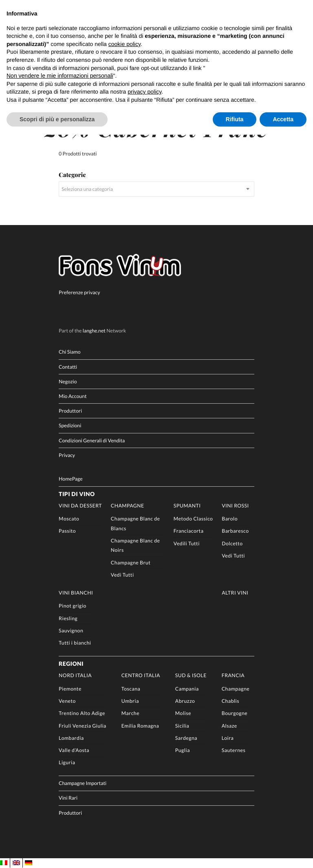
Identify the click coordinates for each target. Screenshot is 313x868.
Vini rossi (235, 506)
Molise (183, 713)
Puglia (183, 750)
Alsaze (229, 726)
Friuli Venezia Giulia (83, 726)
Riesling (68, 618)
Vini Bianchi (76, 593)
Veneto (67, 701)
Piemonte (70, 689)
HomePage (71, 479)
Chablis (230, 701)
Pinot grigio (73, 606)
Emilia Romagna (140, 726)
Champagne (128, 506)
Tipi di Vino (77, 494)
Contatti (68, 367)
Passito (67, 531)
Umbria (130, 701)
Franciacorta (189, 531)
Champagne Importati (83, 784)
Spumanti (187, 506)
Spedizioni (70, 426)
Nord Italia (75, 676)
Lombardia (71, 738)
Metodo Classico (193, 519)
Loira (228, 738)
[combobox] (156, 189)
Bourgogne (235, 713)
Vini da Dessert (80, 506)
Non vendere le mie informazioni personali (60, 76)
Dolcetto (232, 543)
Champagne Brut (131, 563)
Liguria (67, 763)
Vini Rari (68, 798)
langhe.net (94, 331)
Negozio (68, 382)
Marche (130, 713)
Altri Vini (235, 593)
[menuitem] (4, 863)
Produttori (70, 411)
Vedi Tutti (122, 575)
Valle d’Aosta (74, 750)
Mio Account (73, 396)
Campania (187, 689)
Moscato (69, 519)
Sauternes (234, 750)
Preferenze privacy (79, 292)
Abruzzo (185, 701)
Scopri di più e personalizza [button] (57, 119)
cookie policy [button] (125, 44)
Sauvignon (71, 631)
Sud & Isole (191, 676)
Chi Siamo (69, 352)
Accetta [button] (283, 119)
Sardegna (186, 738)
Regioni (71, 664)
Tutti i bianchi (75, 643)
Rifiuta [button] (235, 119)
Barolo (230, 519)
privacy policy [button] (144, 92)
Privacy (67, 455)
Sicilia (182, 726)
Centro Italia (141, 676)
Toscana (131, 689)
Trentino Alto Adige (82, 713)
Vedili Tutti (187, 543)
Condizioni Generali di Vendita (92, 441)
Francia (233, 676)
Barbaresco (235, 531)
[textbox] (156, 189)
